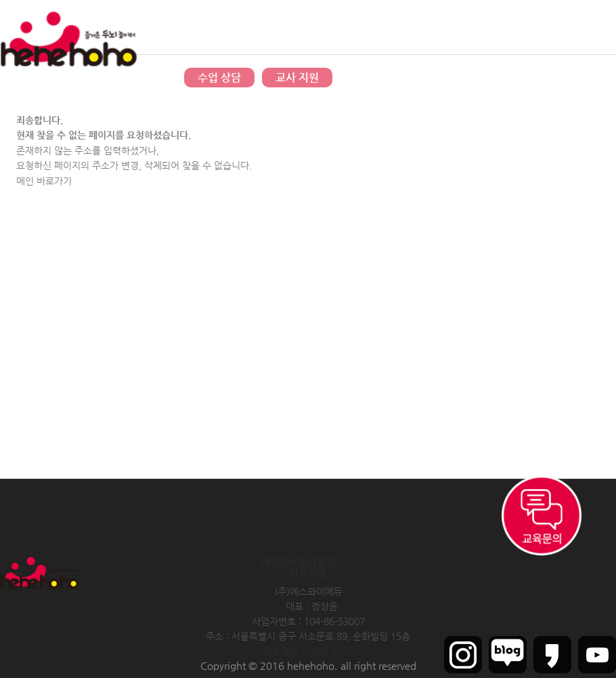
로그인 (525, 27)
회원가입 (561, 27)
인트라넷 (601, 27)
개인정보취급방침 (298, 562)
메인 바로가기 (44, 181)
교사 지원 (297, 78)
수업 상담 (219, 78)
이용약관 (308, 572)
